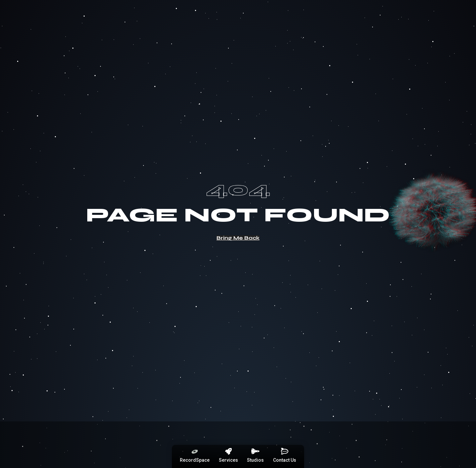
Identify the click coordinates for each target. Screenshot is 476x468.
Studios (255, 460)
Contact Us (285, 460)
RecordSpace (195, 460)
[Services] (228, 451)
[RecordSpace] (195, 451)
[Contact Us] (285, 451)
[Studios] (256, 451)
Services (228, 460)
